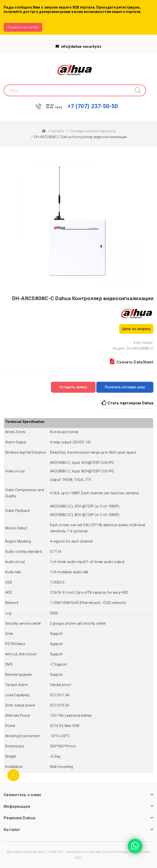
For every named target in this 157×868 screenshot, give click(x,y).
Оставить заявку (73, 387)
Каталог (58, 131)
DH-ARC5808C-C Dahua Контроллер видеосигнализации (80, 137)
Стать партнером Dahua (128, 403)
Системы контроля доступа (92, 131)
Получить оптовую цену (125, 387)
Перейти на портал (23, 27)
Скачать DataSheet (132, 362)
